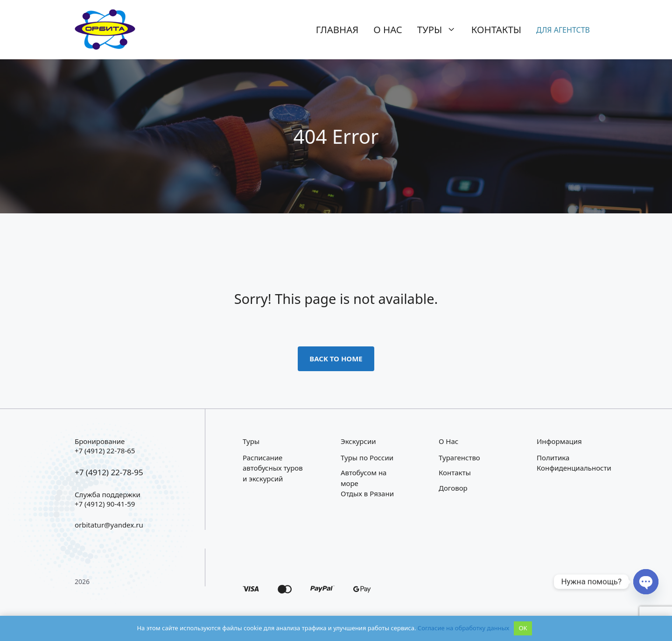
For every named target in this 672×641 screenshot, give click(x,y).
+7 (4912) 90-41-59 (105, 504)
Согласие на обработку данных (463, 628)
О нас (388, 29)
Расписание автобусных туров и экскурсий (273, 468)
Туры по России (367, 458)
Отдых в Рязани (367, 493)
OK (523, 628)
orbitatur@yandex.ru (109, 525)
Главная (337, 29)
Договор (453, 488)
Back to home (336, 359)
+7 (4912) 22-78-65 (105, 451)
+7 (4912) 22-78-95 (109, 472)
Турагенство (459, 458)
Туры (441, 29)
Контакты (496, 29)
